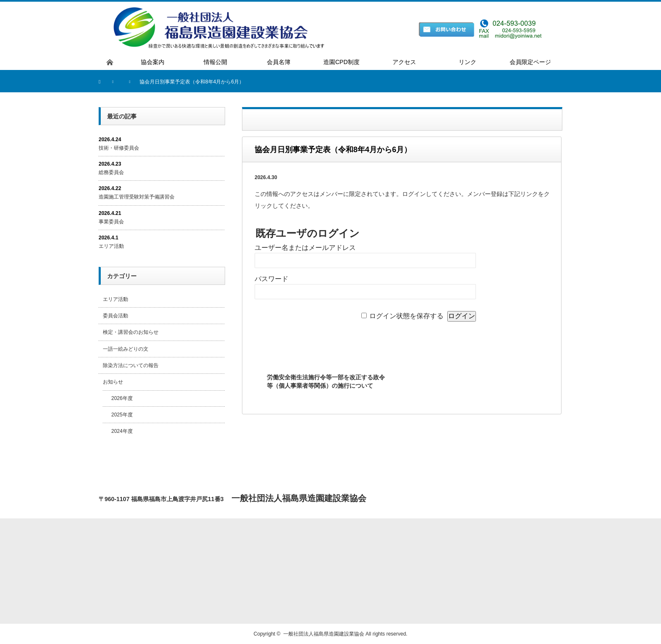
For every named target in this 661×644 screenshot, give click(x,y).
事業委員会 (111, 222)
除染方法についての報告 (131, 365)
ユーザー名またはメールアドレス (305, 248)
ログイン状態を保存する (406, 316)
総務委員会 (111, 172)
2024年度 (122, 431)
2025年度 (122, 415)
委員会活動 (116, 316)
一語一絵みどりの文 (126, 349)
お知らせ (113, 382)
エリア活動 (111, 246)
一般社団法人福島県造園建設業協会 (324, 634)
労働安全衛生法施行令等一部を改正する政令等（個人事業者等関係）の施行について (326, 381)
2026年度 (122, 398)
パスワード (271, 279)
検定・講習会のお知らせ (131, 332)
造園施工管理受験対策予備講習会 (137, 197)
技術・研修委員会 (119, 148)
